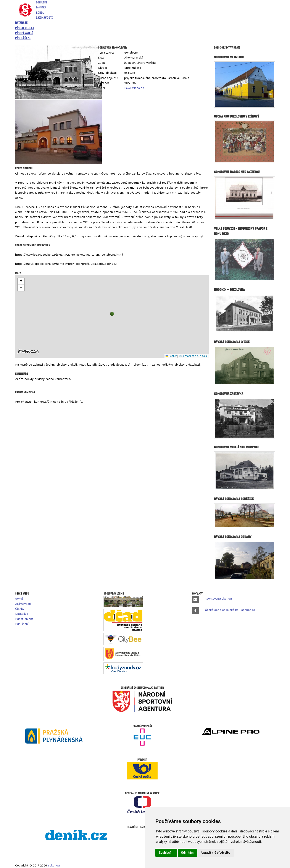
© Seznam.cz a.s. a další (193, 356)
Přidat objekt (25, 28)
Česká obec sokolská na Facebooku (230, 610)
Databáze (21, 23)
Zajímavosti (44, 18)
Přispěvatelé (24, 33)
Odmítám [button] (187, 853)
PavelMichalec (134, 88)
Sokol (40, 13)
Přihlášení (23, 38)
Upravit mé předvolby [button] (216, 853)
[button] (112, 314)
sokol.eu (54, 866)
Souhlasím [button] (166, 853)
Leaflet (171, 356)
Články (20, 609)
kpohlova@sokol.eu (218, 599)
